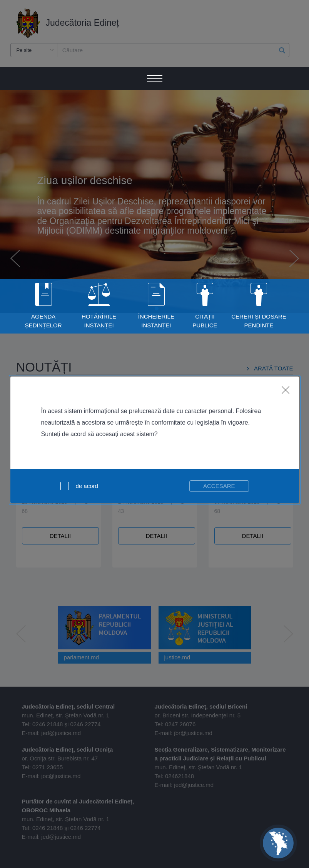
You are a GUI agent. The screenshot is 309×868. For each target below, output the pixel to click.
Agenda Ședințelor (43, 321)
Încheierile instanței (156, 321)
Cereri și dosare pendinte (259, 321)
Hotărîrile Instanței (99, 321)
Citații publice (205, 321)
